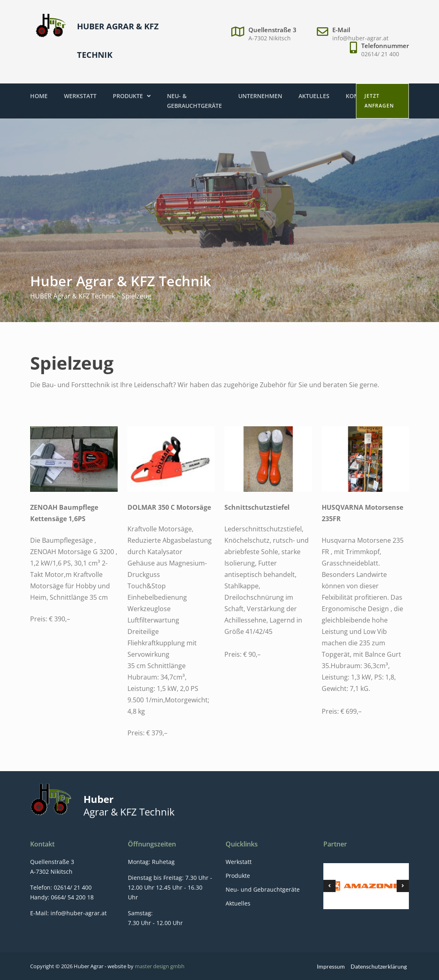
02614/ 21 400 (380, 54)
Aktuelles (314, 96)
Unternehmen (260, 96)
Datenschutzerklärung (379, 966)
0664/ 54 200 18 (71, 897)
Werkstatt (80, 96)
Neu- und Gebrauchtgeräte (263, 889)
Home (39, 96)
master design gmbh (160, 966)
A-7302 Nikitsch (270, 38)
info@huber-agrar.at (360, 38)
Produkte (132, 96)
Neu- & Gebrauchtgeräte (194, 101)
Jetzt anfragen (379, 101)
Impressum (331, 966)
